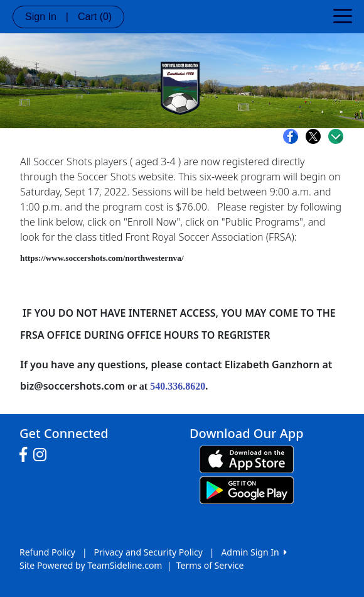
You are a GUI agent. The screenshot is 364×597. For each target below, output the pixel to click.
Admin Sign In (254, 552)
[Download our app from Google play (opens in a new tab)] (247, 489)
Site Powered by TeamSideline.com (91, 565)
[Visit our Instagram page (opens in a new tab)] (43, 455)
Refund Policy (47, 552)
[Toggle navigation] (343, 15)
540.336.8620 (178, 386)
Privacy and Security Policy (148, 552)
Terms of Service (210, 565)
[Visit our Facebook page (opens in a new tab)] (26, 455)
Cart (95, 17)
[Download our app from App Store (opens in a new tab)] (247, 458)
